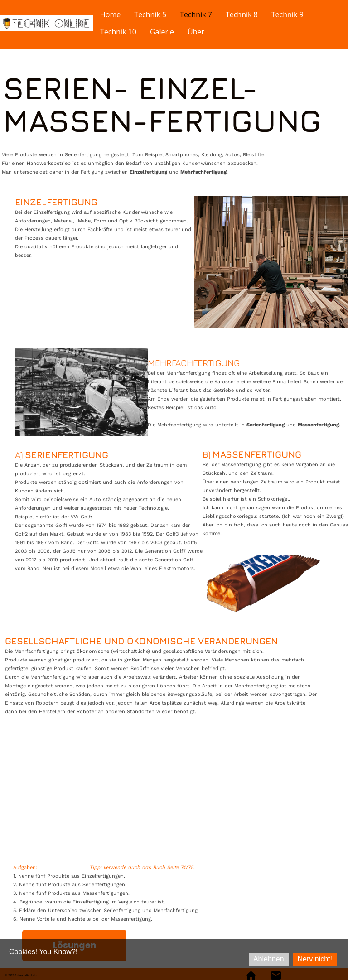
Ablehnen (269, 959)
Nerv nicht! (315, 959)
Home (110, 14)
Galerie (162, 32)
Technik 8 (242, 14)
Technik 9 (288, 14)
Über (196, 32)
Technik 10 (118, 32)
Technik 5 (150, 14)
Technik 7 (196, 14)
